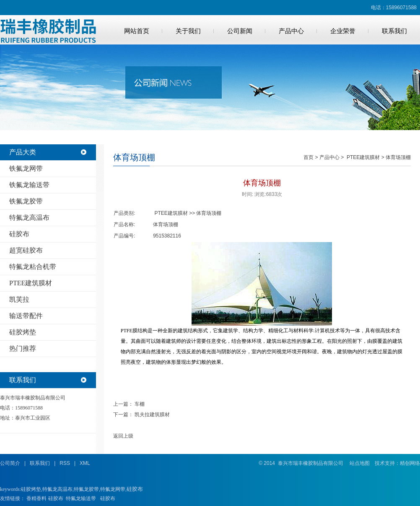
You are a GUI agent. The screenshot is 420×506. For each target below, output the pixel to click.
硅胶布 (19, 234)
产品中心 (291, 31)
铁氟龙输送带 (29, 185)
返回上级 (123, 436)
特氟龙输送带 (81, 498)
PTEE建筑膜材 (31, 283)
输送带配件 (26, 316)
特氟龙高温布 (29, 218)
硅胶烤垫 (23, 332)
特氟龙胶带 (86, 489)
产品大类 (23, 152)
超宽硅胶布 (26, 250)
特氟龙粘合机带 (33, 267)
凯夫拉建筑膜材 (152, 415)
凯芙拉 (19, 299)
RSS (65, 463)
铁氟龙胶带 (26, 201)
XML (85, 463)
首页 (309, 157)
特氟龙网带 (113, 489)
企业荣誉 (343, 31)
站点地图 (360, 463)
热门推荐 (23, 348)
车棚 (140, 404)
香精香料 (36, 498)
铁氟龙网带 (26, 168)
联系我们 (394, 31)
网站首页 (137, 31)
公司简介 (10, 463)
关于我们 (188, 31)
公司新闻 (240, 31)
